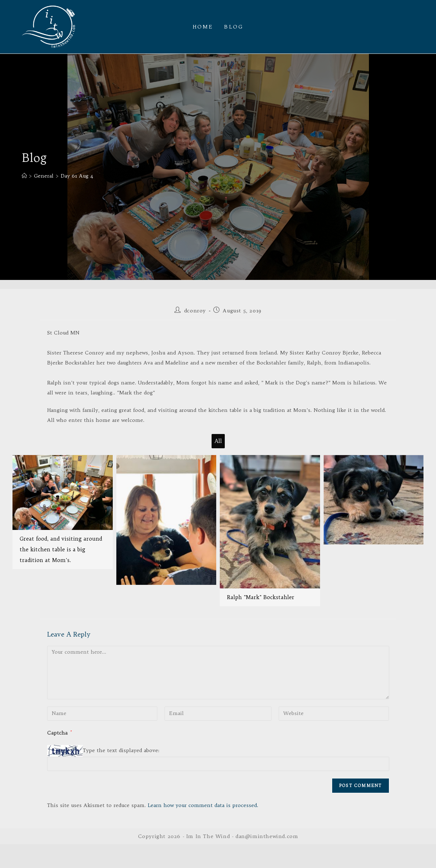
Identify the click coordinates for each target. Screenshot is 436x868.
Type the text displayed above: (121, 750)
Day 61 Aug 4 (77, 176)
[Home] (24, 176)
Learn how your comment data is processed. (203, 805)
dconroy (195, 311)
